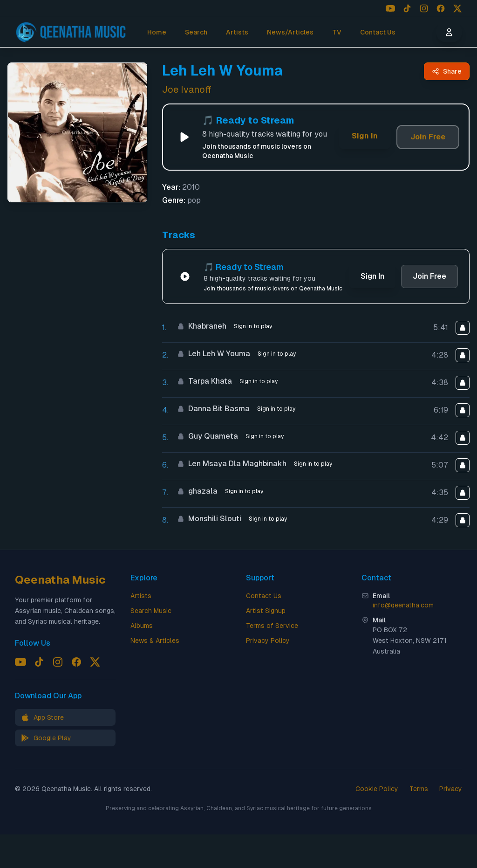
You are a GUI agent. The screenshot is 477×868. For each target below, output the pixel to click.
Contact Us (378, 32)
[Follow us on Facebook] (441, 8)
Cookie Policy (377, 789)
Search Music (151, 611)
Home (157, 32)
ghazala (197, 491)
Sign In (365, 136)
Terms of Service (272, 626)
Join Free (428, 137)
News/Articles (290, 32)
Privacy (451, 789)
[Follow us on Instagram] (424, 8)
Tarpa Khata (204, 381)
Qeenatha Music (60, 580)
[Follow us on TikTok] (407, 8)
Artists (237, 32)
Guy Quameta (208, 436)
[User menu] (449, 32)
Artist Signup (266, 611)
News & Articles (155, 641)
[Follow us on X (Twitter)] (457, 8)
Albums (142, 626)
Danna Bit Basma (213, 409)
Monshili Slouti (209, 519)
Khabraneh (202, 326)
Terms (419, 789)
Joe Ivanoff (187, 90)
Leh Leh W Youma (214, 354)
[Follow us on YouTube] (390, 8)
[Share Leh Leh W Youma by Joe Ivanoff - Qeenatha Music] (447, 71)
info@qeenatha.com (403, 605)
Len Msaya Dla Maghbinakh (232, 464)
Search (196, 32)
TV (337, 32)
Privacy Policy (268, 641)
